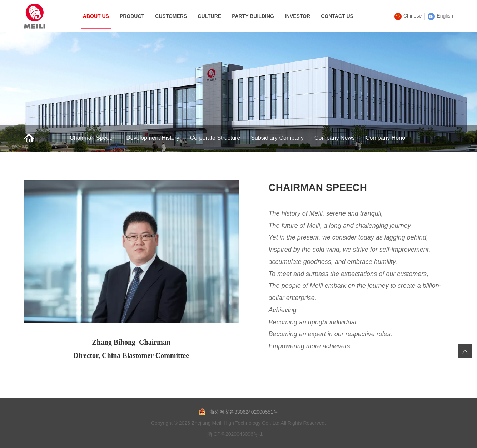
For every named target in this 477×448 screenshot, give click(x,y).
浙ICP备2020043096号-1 (235, 434)
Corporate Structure (215, 138)
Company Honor (386, 138)
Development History (153, 138)
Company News (335, 138)
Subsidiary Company (277, 138)
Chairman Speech (93, 138)
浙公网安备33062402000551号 (238, 412)
